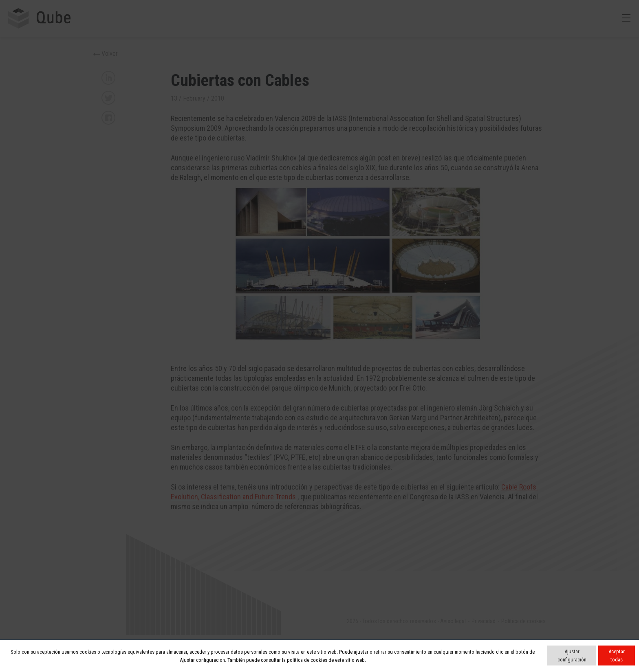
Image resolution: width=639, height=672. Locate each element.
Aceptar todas (617, 656)
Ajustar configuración (572, 656)
